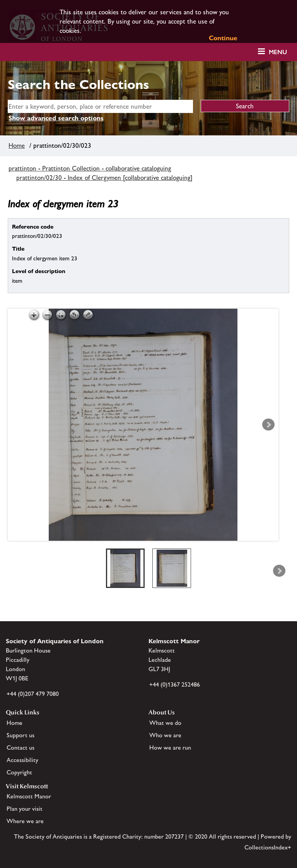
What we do (165, 723)
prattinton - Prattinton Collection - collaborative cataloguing (90, 168)
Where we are (25, 821)
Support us (20, 735)
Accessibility (22, 760)
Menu (278, 52)
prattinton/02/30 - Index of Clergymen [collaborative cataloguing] (104, 178)
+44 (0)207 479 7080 (33, 694)
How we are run (170, 748)
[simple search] (100, 106)
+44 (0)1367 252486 (175, 684)
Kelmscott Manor (29, 796)
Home (17, 145)
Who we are (165, 735)
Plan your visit (25, 809)
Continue (223, 38)
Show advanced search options (56, 118)
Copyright (19, 772)
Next (268, 425)
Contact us (20, 748)
